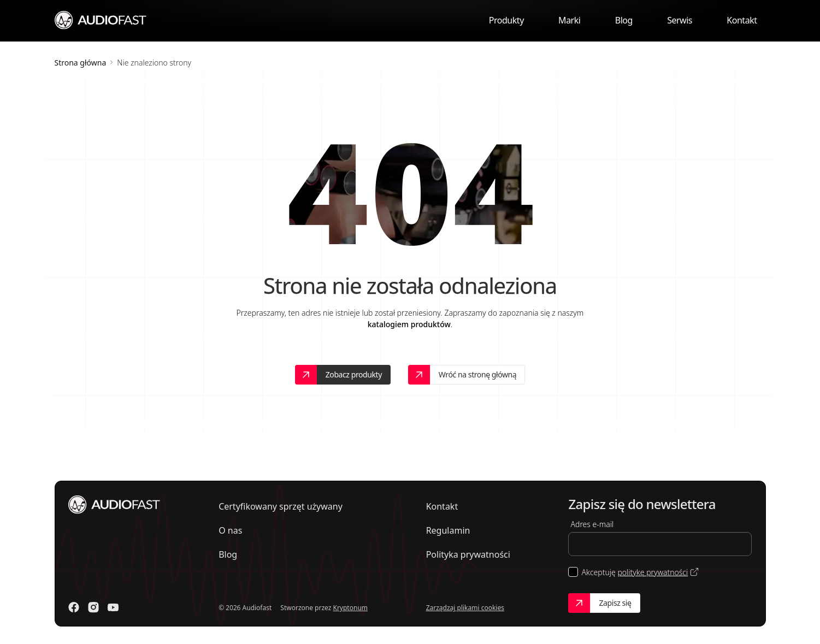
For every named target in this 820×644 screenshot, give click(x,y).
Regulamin (448, 530)
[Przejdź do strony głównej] (101, 20)
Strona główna (81, 63)
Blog (624, 20)
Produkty (506, 20)
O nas (230, 530)
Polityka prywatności (468, 554)
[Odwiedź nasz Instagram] (93, 607)
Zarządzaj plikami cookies (465, 608)
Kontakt (742, 20)
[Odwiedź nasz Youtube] (113, 607)
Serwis (680, 20)
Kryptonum (350, 608)
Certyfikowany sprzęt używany (281, 506)
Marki (569, 20)
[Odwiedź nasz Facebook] (74, 607)
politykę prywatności (653, 572)
